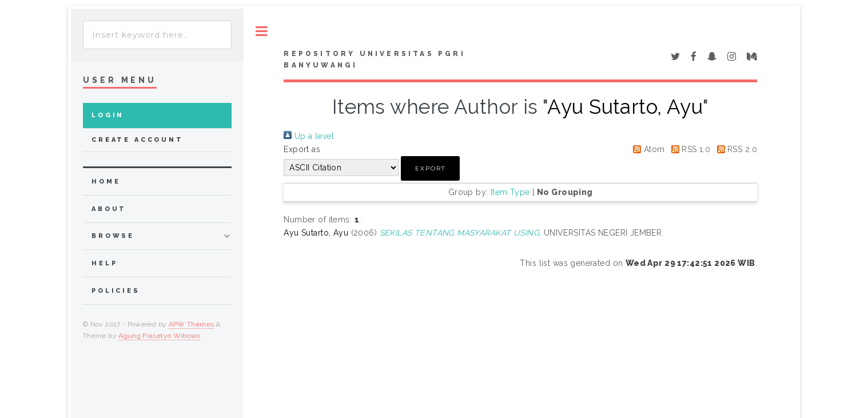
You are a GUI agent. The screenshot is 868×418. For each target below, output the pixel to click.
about (109, 209)
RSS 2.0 (735, 149)
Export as (302, 149)
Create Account (138, 140)
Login (108, 115)
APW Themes (192, 324)
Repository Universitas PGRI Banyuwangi (374, 59)
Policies (116, 291)
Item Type (510, 192)
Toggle (262, 31)
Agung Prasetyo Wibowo (159, 336)
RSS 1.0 (689, 149)
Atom (647, 149)
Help (104, 263)
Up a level (309, 136)
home (106, 182)
